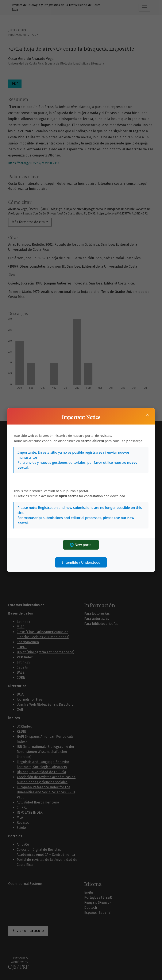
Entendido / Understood (81, 562)
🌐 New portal (81, 545)
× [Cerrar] (147, 415)
